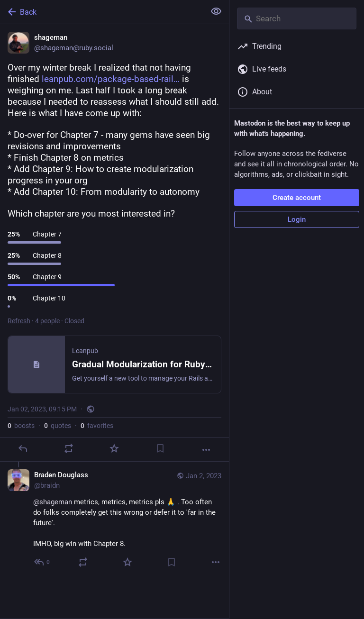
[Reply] (23, 448)
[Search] (297, 18)
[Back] (102, 12)
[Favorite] (114, 448)
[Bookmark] (160, 448)
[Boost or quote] (69, 448)
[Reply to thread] (42, 562)
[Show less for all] (216, 11)
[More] (206, 450)
